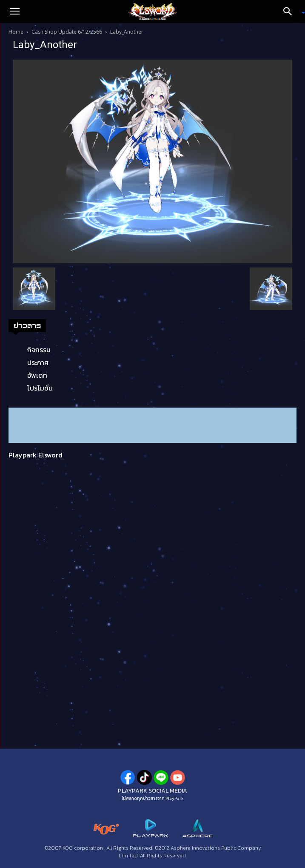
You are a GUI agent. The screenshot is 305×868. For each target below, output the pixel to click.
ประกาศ (38, 362)
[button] (14, 11)
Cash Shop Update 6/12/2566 (67, 32)
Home (16, 32)
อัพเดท (37, 375)
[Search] (291, 11)
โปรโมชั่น (40, 388)
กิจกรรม (39, 350)
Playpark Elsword (36, 455)
